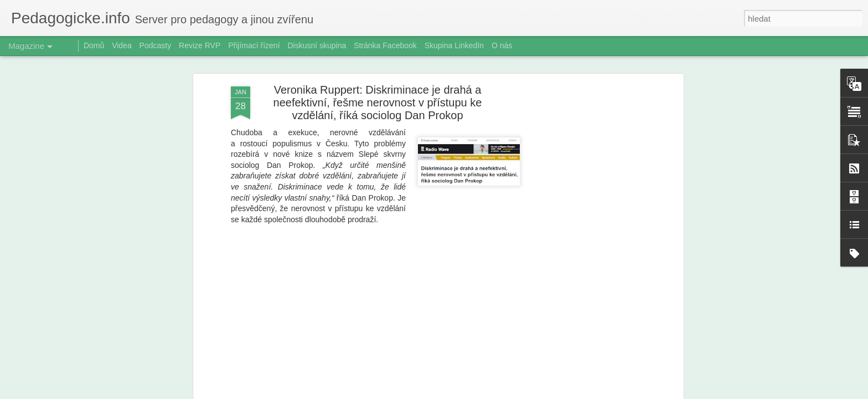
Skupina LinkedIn (454, 45)
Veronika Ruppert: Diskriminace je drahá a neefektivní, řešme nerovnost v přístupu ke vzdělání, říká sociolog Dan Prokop (378, 103)
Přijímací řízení (254, 45)
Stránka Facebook (385, 45)
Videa (122, 45)
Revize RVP (200, 45)
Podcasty (156, 45)
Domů (94, 45)
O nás (502, 45)
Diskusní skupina (317, 45)
